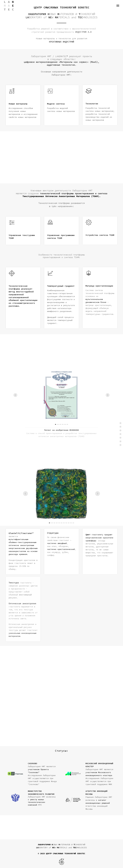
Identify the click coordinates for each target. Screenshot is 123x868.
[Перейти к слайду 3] (59, 424)
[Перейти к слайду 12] (68, 523)
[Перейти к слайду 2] (57, 424)
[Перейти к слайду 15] (74, 523)
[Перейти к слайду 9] (63, 523)
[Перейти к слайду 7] (66, 424)
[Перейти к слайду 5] (62, 424)
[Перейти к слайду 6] (64, 424)
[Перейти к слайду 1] (55, 424)
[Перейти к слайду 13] (70, 523)
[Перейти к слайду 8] (68, 424)
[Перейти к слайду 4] (61, 424)
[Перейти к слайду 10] (65, 523)
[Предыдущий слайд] (15, 395)
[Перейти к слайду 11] (67, 523)
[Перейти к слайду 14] (72, 523)
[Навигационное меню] (118, 6)
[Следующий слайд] (108, 395)
